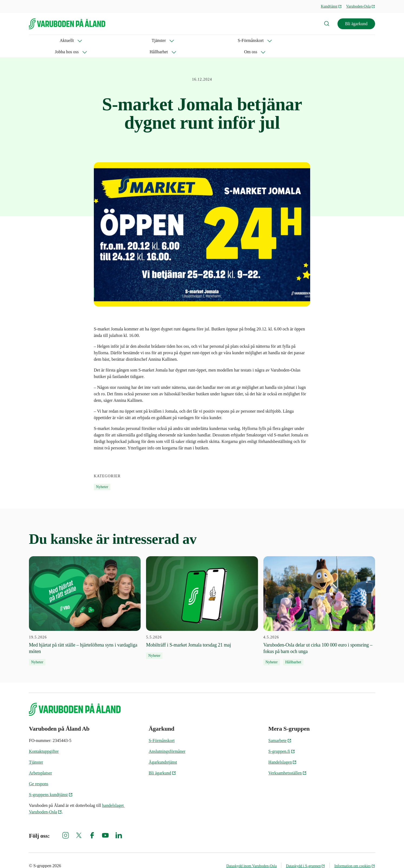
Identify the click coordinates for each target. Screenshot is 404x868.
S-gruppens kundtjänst (51, 783)
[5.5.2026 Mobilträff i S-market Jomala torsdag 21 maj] (202, 596)
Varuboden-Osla (361, 6)
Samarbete (280, 729)
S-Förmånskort (103, 40)
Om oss (213, 40)
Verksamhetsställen (287, 762)
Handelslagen (282, 751)
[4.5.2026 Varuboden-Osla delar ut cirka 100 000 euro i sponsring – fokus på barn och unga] (319, 599)
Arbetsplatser (40, 762)
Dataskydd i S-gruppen (305, 855)
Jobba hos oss (144, 40)
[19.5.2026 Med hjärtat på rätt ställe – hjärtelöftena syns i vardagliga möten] (85, 599)
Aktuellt (36, 40)
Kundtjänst (331, 6)
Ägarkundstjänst (163, 751)
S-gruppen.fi (282, 740)
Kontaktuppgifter (44, 740)
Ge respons (39, 772)
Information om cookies (355, 855)
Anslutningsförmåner (167, 740)
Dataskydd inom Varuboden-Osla (251, 855)
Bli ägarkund (356, 24)
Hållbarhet (181, 40)
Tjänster (66, 40)
